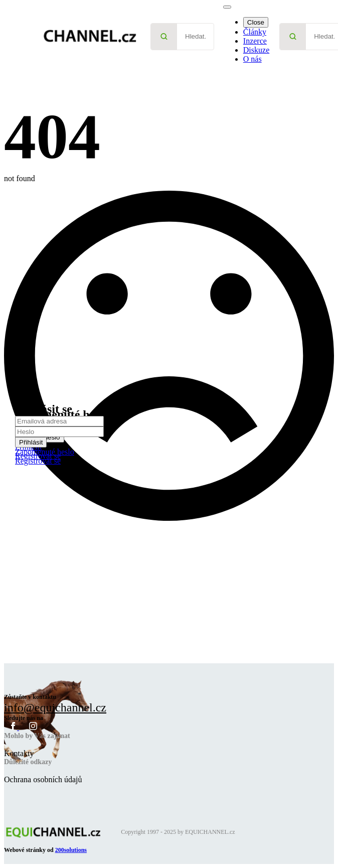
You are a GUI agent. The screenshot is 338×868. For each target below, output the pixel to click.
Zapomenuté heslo (45, 452)
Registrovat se (38, 461)
